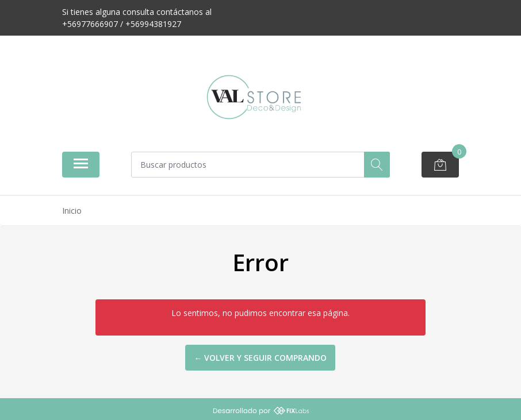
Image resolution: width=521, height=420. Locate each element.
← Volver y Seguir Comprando (260, 358)
